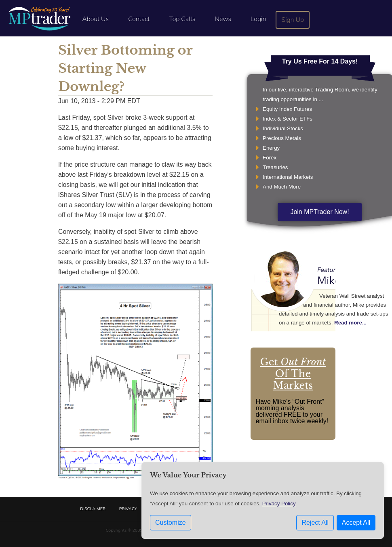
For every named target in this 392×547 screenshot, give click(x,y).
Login (258, 19)
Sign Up (293, 20)
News (223, 19)
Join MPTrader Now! (319, 212)
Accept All (356, 523)
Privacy (128, 509)
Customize (171, 523)
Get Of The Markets (293, 374)
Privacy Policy (279, 504)
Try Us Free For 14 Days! (320, 61)
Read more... (350, 323)
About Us (95, 19)
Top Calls (182, 19)
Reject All (315, 523)
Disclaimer (93, 509)
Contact (139, 19)
